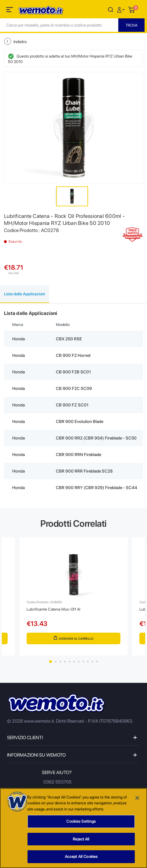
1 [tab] (51, 662)
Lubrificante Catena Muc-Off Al (53, 609)
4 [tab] (65, 662)
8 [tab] (83, 662)
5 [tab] (70, 662)
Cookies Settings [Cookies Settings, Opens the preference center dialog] (81, 822)
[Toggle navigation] (10, 11)
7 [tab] (79, 662)
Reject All (81, 839)
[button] (122, 9)
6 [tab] (74, 662)
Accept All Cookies (81, 857)
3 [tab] (60, 662)
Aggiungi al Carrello (73, 638)
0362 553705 (57, 782)
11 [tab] (97, 662)
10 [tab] (92, 662)
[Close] (137, 798)
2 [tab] (56, 662)
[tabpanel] (73, 596)
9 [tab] (88, 662)
